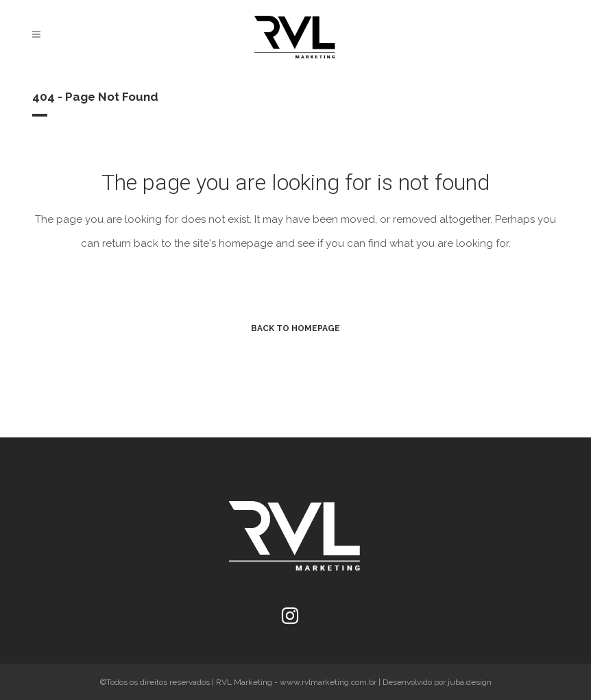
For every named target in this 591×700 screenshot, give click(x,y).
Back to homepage (295, 328)
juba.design (470, 682)
